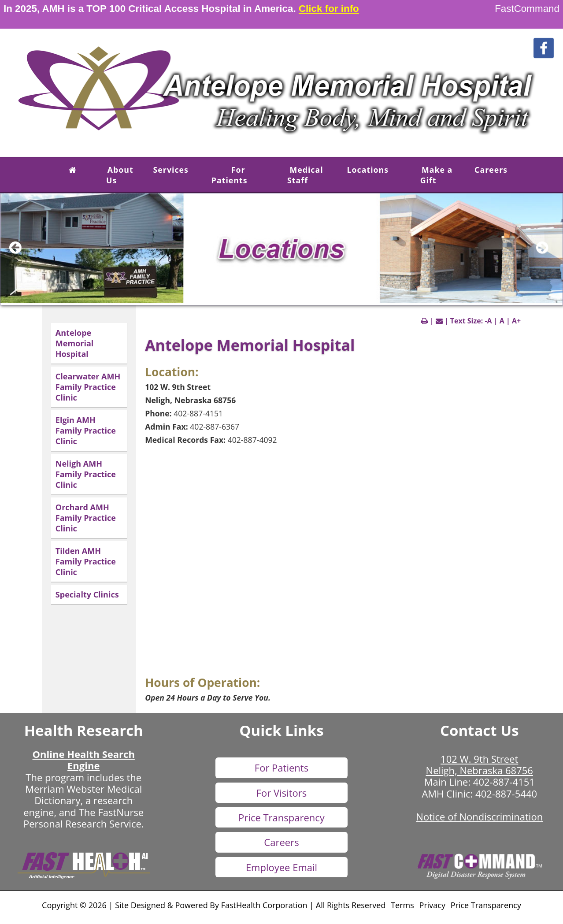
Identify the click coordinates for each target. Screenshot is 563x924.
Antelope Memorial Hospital (74, 343)
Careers (491, 170)
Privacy (432, 905)
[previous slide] (20, 252)
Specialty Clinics (87, 594)
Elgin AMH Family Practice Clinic (86, 430)
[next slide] (547, 252)
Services (171, 170)
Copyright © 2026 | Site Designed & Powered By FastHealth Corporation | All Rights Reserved (214, 905)
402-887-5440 (506, 794)
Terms (402, 905)
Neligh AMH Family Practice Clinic (86, 474)
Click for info (329, 9)
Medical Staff (305, 175)
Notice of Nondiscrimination (479, 816)
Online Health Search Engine (84, 760)
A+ (516, 321)
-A (488, 321)
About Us (120, 175)
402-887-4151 (504, 782)
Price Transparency (281, 817)
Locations (368, 170)
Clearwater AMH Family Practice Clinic (88, 387)
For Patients (230, 175)
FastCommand (527, 9)
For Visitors (282, 793)
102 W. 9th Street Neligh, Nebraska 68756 (480, 764)
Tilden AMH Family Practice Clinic (86, 561)
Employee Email (281, 867)
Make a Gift (437, 175)
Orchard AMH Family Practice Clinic (86, 518)
